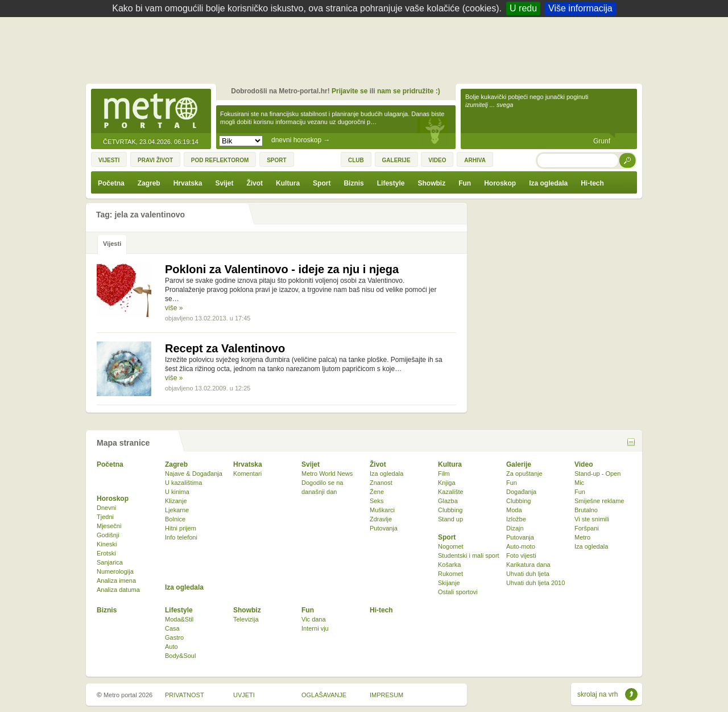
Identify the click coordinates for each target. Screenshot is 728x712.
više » (174, 308)
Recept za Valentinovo (225, 348)
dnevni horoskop (301, 140)
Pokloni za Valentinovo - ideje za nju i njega (282, 269)
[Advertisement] (367, 48)
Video (584, 464)
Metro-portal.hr (151, 112)
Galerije (519, 464)
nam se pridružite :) (409, 91)
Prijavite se (349, 91)
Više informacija (580, 8)
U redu (523, 8)
